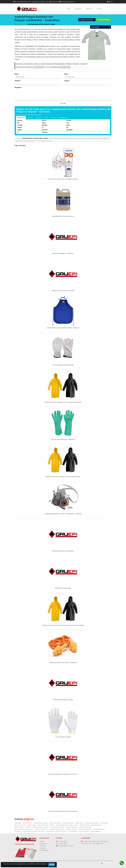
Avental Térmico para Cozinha (92, 823)
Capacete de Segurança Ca (41, 829)
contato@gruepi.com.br (67, 2)
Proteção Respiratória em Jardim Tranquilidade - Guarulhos (63, 514)
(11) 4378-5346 (54, 2)
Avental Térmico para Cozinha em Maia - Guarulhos (63, 328)
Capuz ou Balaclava (95, 832)
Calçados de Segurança (72, 827)
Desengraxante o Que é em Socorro (63, 216)
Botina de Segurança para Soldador (65, 825)
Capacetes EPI (18, 832)
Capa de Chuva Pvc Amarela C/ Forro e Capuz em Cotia (63, 477)
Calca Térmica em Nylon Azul (58, 827)
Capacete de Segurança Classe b (57, 829)
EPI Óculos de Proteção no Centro (63, 700)
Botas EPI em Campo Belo (63, 588)
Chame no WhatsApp (103, 20)
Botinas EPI (28, 827)
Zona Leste (54, 118)
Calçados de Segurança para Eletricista (24, 829)
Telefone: (18, 81)
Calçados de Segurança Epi (85, 827)
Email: (66, 74)
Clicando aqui (65, 67)
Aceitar (52, 864)
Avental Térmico (79, 823)
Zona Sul (46, 118)
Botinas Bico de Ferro (85, 825)
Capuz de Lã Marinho (84, 832)
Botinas (76, 825)
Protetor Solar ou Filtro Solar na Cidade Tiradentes (63, 179)
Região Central (21, 118)
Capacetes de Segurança (99, 829)
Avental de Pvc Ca (27, 823)
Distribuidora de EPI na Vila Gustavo (63, 551)
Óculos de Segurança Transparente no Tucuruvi (63, 774)
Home (69, 9)
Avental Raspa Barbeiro (68, 823)
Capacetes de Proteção (72, 829)
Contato (99, 9)
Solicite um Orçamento (87, 20)
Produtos (89, 9)
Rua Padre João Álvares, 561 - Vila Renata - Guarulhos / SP (31, 2)
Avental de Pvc (18, 823)
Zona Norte (30, 118)
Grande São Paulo (63, 118)
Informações (44, 850)
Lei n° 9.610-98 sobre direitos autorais (44, 141)
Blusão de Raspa (104, 823)
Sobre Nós (78, 9)
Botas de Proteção (32, 825)
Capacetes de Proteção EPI (85, 829)
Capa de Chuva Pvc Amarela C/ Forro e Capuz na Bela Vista (63, 402)
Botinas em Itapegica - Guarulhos (63, 254)
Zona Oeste (38, 118)
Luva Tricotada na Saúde (63, 737)
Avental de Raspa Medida (55, 823)
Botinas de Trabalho (19, 827)
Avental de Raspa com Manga (40, 823)
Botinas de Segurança (97, 825)
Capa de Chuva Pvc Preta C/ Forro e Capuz (57, 832)
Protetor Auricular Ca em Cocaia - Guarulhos (63, 663)
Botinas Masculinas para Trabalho (41, 827)
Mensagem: (18, 88)
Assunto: (67, 81)
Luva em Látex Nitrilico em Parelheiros (63, 440)
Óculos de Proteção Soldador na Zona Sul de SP (63, 811)
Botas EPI (52, 825)
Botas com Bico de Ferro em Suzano (63, 291)
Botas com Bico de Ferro (20, 825)
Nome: (17, 74)
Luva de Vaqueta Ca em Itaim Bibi (63, 365)
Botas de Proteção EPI (43, 825)
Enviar (63, 104)
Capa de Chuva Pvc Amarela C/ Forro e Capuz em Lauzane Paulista (63, 626)
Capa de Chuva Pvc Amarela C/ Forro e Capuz (34, 832)
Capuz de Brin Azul (73, 832)
